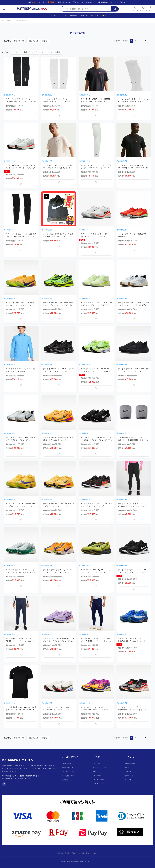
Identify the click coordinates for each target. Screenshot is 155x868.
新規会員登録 (130, 763)
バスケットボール (100, 780)
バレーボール (98, 776)
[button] (149, 41)
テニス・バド (98, 784)
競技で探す (74, 15)
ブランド (63, 15)
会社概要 (65, 780)
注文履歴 (128, 780)
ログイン (128, 767)
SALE (104, 15)
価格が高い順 (33, 41)
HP (4, 784)
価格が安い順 (19, 41)
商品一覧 (84, 15)
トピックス (94, 15)
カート (151, 9)
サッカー (16, 52)
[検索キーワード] (86, 9)
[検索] (115, 9)
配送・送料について (69, 767)
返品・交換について (69, 776)
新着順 (45, 41)
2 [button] (136, 41)
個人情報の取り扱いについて (88, 853)
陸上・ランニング (30, 52)
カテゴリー (53, 15)
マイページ (135, 9)
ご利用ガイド (66, 763)
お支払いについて (68, 772)
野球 (95, 772)
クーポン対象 (56, 52)
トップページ (7, 20)
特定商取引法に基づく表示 (66, 853)
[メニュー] (4, 9)
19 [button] (145, 41)
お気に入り (144, 9)
